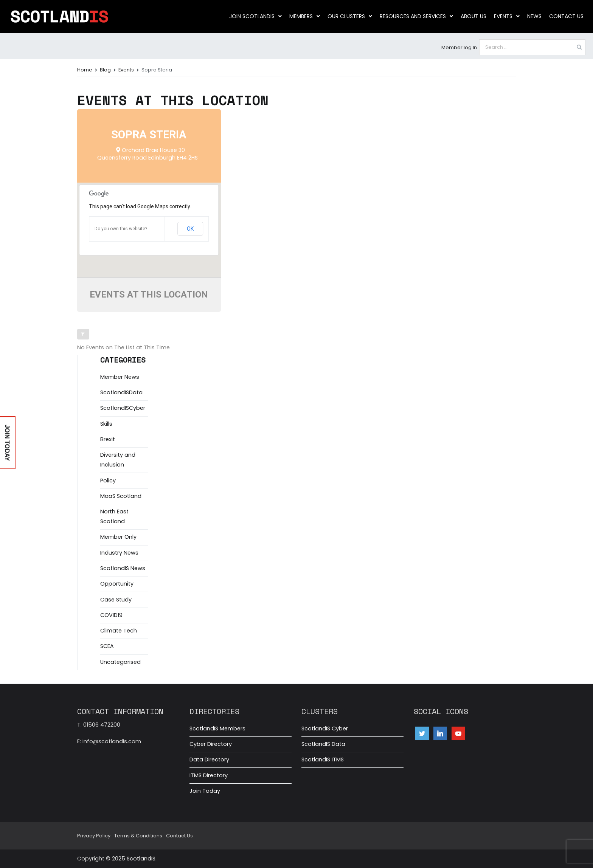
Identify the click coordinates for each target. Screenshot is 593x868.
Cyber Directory (211, 744)
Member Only (118, 537)
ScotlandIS (141, 859)
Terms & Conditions (138, 836)
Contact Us (566, 16)
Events (507, 16)
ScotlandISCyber (123, 408)
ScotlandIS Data (323, 744)
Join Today (205, 791)
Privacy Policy (94, 836)
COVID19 (111, 615)
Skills (106, 424)
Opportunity (117, 584)
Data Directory (209, 759)
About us (473, 16)
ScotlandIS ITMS (323, 759)
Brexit (108, 439)
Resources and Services (416, 16)
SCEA (107, 646)
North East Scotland (114, 516)
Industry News (119, 553)
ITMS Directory (209, 775)
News (534, 16)
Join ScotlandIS (255, 16)
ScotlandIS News (123, 568)
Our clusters (350, 16)
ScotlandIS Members (217, 728)
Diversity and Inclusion (118, 460)
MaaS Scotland (121, 496)
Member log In (459, 47)
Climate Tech (119, 631)
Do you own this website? (121, 229)
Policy (108, 480)
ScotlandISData (121, 392)
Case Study (116, 600)
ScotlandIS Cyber (325, 728)
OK (190, 229)
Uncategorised (120, 662)
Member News (120, 377)
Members (305, 16)
